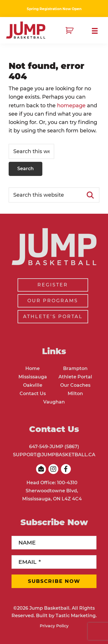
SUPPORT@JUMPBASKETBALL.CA (54, 455)
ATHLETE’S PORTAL (53, 317)
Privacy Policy (54, 626)
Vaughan (54, 402)
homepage (71, 106)
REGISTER (53, 285)
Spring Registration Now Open (54, 9)
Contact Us (33, 394)
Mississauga (33, 377)
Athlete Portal (75, 377)
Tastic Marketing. (76, 616)
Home (33, 368)
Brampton (75, 368)
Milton (75, 394)
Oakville (33, 385)
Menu (97, 31)
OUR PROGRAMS (53, 301)
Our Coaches (75, 385)
